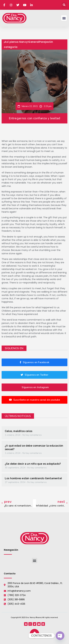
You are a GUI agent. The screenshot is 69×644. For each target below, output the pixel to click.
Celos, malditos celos (19, 431)
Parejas (44, 42)
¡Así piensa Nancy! (16, 42)
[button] (64, 5)
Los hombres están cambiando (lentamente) (33, 478)
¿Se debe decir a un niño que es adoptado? (33, 464)
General (34, 42)
